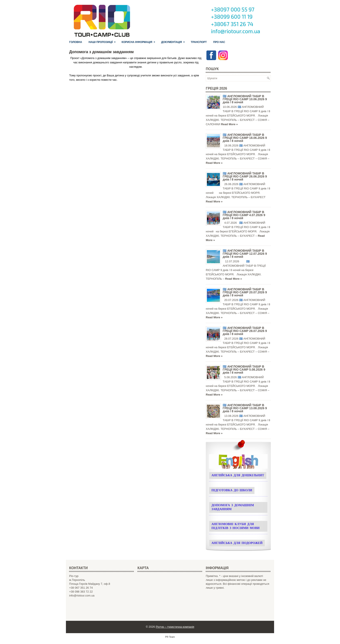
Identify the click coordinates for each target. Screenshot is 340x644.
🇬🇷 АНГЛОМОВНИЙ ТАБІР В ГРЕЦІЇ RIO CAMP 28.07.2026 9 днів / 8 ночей (245, 331)
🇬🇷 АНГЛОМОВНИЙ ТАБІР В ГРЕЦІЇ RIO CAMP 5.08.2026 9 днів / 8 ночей (244, 370)
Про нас (219, 42)
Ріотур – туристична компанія (175, 627)
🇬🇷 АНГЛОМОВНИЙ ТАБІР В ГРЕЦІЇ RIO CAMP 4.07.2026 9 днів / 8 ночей (244, 215)
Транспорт (199, 42)
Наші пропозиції (103, 41)
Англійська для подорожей (237, 543)
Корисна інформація (140, 41)
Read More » (229, 124)
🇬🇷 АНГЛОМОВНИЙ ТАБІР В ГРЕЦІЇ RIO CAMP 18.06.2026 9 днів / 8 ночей (245, 138)
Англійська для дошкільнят (238, 476)
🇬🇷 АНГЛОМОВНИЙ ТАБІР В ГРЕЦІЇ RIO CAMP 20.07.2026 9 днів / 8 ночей (245, 292)
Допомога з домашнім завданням (233, 508)
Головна (76, 42)
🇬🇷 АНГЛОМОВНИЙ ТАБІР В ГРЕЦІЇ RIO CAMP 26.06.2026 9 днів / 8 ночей (245, 176)
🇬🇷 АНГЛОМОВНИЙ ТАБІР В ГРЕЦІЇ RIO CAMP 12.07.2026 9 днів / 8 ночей (245, 254)
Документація (174, 41)
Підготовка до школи (232, 490)
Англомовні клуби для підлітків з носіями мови (235, 526)
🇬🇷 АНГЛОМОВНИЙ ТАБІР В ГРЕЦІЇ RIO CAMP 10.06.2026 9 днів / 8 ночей (245, 99)
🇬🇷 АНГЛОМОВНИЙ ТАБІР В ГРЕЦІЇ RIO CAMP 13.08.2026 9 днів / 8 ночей (245, 408)
